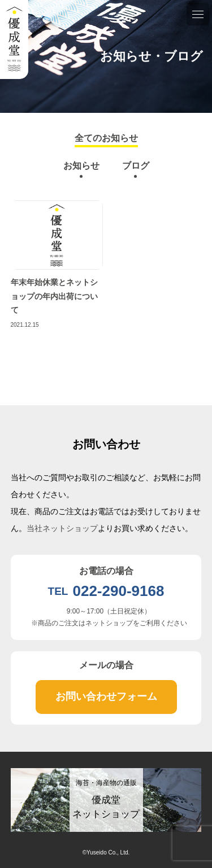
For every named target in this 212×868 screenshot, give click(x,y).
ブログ (136, 166)
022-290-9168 (118, 591)
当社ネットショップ (62, 528)
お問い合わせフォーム (106, 696)
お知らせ (81, 166)
